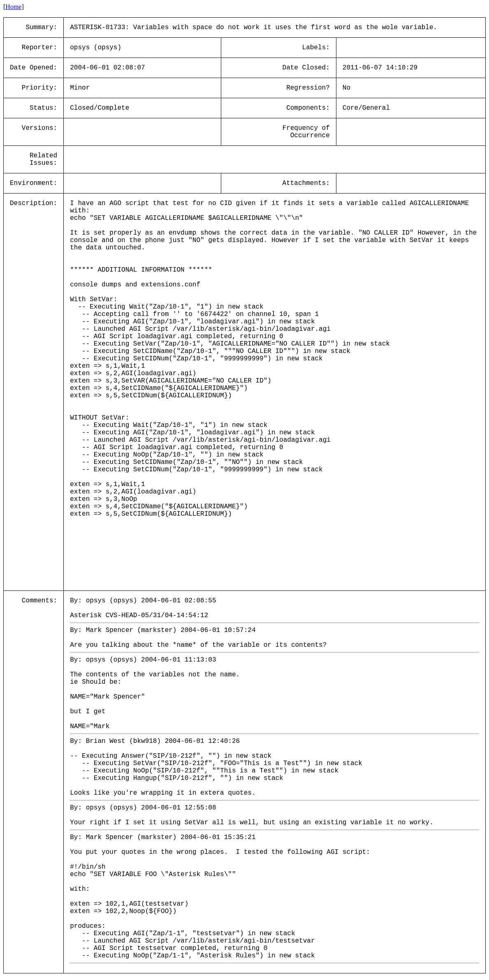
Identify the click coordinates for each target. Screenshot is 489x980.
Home (13, 7)
